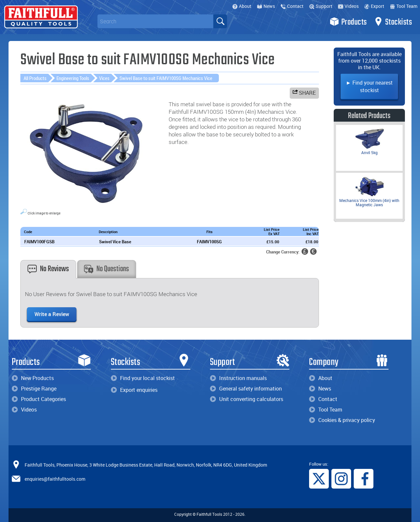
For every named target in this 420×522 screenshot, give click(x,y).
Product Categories (39, 399)
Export (374, 6)
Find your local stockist (143, 378)
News (266, 6)
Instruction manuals (238, 378)
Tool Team (404, 6)
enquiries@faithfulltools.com (55, 479)
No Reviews (48, 269)
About (242, 6)
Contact (292, 6)
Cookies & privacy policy (342, 420)
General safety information (246, 389)
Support (321, 6)
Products (348, 22)
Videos (348, 6)
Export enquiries (134, 390)
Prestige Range (34, 389)
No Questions (106, 269)
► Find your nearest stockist (369, 86)
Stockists (393, 22)
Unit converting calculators (247, 399)
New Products (33, 378)
